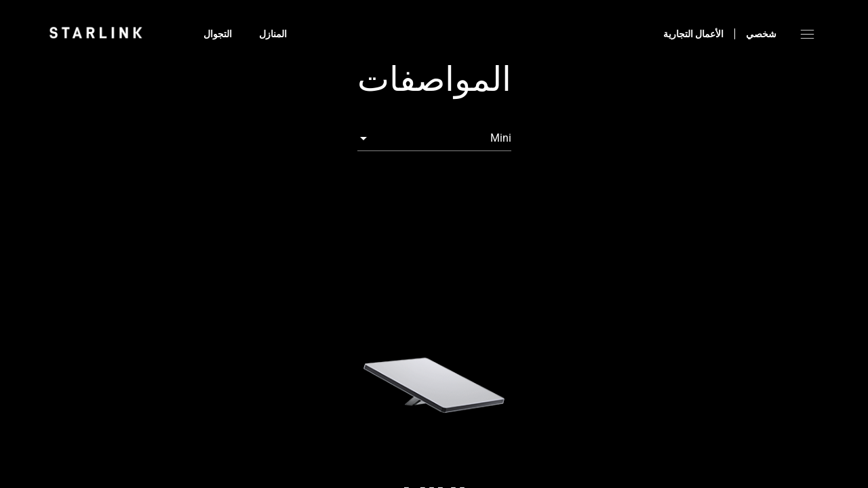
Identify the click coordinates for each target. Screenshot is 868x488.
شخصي (761, 34)
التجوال (218, 34)
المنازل (273, 34)
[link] (96, 33)
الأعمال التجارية (693, 34)
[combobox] (434, 138)
